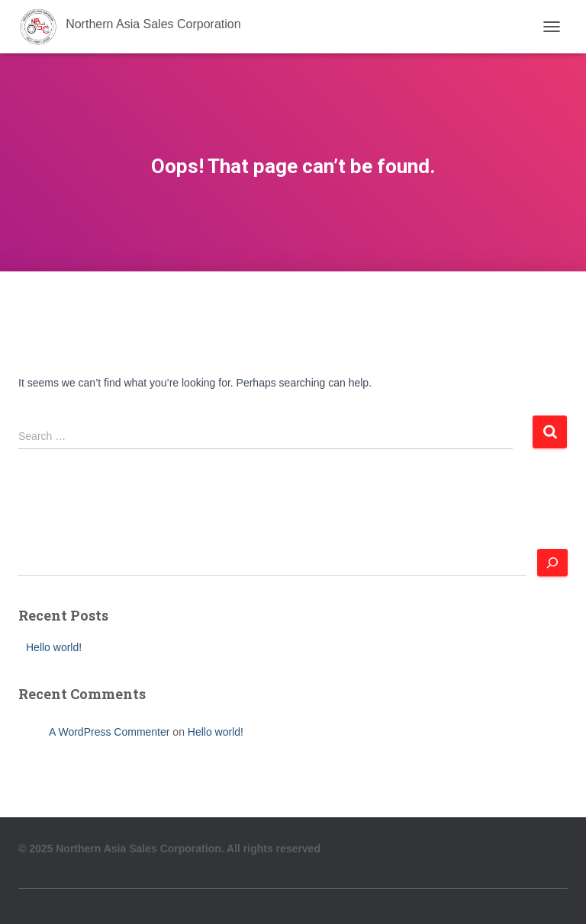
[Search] (552, 563)
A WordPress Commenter (109, 732)
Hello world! (54, 647)
